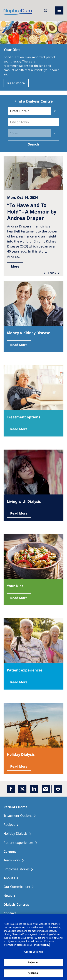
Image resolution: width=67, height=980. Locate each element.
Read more (16, 83)
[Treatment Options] (21, 816)
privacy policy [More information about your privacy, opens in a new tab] (41, 945)
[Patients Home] (17, 807)
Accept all (33, 973)
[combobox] (10, 122)
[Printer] (58, 789)
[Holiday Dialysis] (19, 834)
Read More (19, 345)
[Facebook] (11, 789)
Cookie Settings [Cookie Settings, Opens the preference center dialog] (33, 952)
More (15, 266)
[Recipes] (13, 825)
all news (50, 272)
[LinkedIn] (34, 789)
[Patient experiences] (22, 843)
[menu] (59, 10)
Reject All (33, 962)
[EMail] (46, 789)
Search (33, 144)
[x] (22, 789)
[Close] (63, 919)
